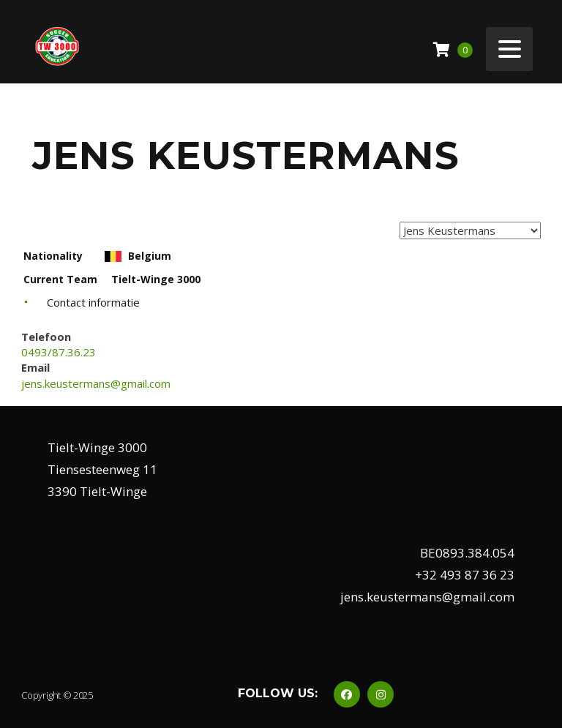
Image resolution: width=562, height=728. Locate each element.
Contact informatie (93, 302)
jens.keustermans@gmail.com (96, 383)
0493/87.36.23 (59, 352)
